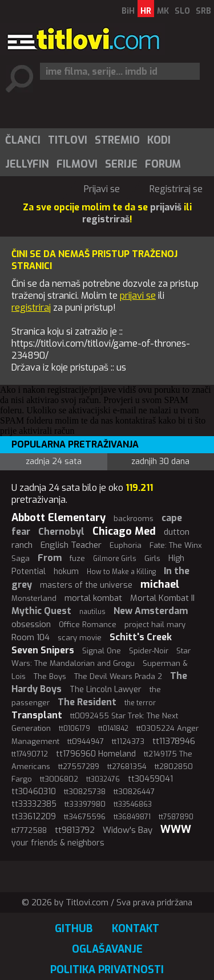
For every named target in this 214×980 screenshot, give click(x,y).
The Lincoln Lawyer (106, 690)
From (50, 558)
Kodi (159, 140)
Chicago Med (124, 531)
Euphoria (126, 545)
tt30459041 (150, 779)
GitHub (74, 929)
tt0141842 (113, 729)
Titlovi (68, 140)
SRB (203, 11)
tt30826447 (134, 792)
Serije (121, 164)
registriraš (106, 219)
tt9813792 (75, 830)
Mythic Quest (41, 611)
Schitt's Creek (141, 637)
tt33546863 (133, 804)
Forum (163, 164)
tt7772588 (29, 830)
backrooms (134, 519)
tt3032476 (103, 779)
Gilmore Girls (115, 559)
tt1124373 (128, 741)
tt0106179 (74, 729)
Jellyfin (27, 164)
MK (163, 11)
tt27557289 (79, 766)
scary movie (80, 638)
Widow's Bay (128, 830)
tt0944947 (86, 741)
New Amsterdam (151, 611)
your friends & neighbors (58, 843)
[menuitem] (22, 140)
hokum (66, 572)
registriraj (31, 308)
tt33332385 (34, 804)
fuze (77, 558)
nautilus (92, 612)
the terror (140, 703)
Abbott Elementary (58, 518)
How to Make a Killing (121, 572)
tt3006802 (59, 779)
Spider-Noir (149, 651)
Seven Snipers (43, 650)
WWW (176, 829)
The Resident (87, 702)
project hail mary (155, 625)
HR (146, 11)
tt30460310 (34, 792)
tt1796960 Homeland (96, 754)
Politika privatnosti (107, 970)
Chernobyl (61, 532)
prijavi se (138, 296)
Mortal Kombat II (162, 598)
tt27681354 (127, 766)
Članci (23, 140)
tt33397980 (85, 804)
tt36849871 (132, 817)
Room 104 (31, 637)
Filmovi (77, 164)
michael (160, 584)
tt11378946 (174, 741)
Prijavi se (102, 189)
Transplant (37, 715)
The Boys (50, 676)
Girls (152, 558)
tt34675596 (85, 817)
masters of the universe (86, 585)
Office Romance (88, 625)
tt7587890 (176, 817)
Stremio (117, 140)
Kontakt (136, 929)
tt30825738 (85, 792)
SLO (182, 11)
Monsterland (34, 598)
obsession (31, 624)
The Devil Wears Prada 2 (118, 676)
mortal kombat (93, 598)
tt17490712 (30, 754)
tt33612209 (34, 817)
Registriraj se (176, 189)
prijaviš (166, 207)
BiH (128, 11)
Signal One (102, 651)
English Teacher (71, 545)
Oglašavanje (107, 949)
